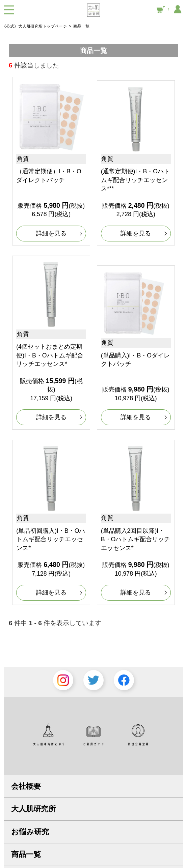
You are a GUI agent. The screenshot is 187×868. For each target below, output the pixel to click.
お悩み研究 (30, 832)
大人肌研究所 (33, 809)
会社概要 (26, 786)
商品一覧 (26, 854)
